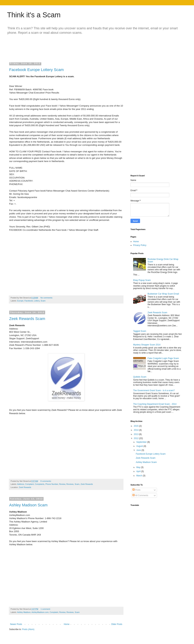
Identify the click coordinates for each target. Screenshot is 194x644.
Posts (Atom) (28, 629)
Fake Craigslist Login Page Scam (163, 358)
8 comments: (46, 481)
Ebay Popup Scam (142, 280)
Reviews (70, 484)
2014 (137, 430)
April (139, 471)
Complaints (40, 484)
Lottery (37, 301)
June (139, 450)
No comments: (47, 298)
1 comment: (46, 609)
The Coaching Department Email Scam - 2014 (155, 404)
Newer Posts (16, 624)
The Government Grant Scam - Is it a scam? (154, 390)
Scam (43, 301)
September (142, 442)
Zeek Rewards (87, 484)
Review (62, 484)
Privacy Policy (140, 245)
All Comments (140, 495)
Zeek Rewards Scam (27, 319)
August (140, 446)
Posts (136, 490)
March (140, 476)
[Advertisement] (77, 47)
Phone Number (52, 484)
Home (67, 624)
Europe (20, 301)
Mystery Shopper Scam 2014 (147, 345)
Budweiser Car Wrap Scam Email (163, 294)
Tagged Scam (140, 331)
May (139, 467)
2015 (137, 426)
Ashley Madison (24, 612)
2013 (137, 434)
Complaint (30, 484)
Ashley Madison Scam (28, 505)
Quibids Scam (140, 377)
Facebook (29, 301)
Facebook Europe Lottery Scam (36, 70)
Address (21, 484)
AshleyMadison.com (40, 612)
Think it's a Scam (34, 15)
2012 (137, 438)
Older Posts (117, 624)
